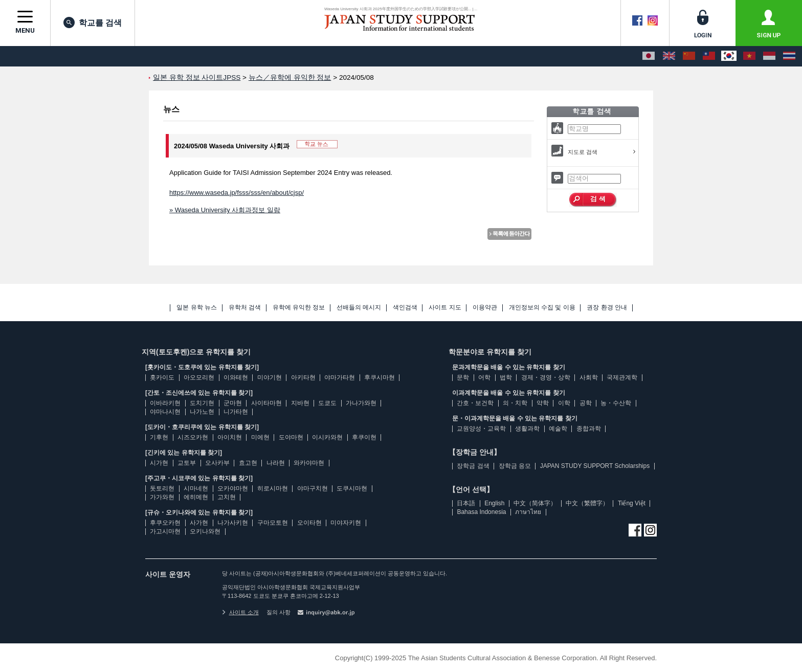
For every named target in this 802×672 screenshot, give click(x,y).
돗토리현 (162, 488)
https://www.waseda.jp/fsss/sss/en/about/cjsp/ (237, 193)
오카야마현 (233, 488)
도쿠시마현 (352, 488)
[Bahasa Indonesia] (769, 56)
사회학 (589, 377)
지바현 (300, 403)
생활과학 (527, 429)
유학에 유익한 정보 (299, 308)
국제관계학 (622, 377)
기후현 (159, 437)
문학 (463, 377)
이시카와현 (327, 437)
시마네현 (196, 488)
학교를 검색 (93, 23)
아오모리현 (199, 377)
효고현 (248, 463)
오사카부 (217, 463)
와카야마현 (309, 463)
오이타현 (309, 523)
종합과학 (589, 429)
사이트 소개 (240, 612)
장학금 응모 (515, 466)
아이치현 (230, 437)
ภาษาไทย (528, 512)
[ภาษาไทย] (789, 56)
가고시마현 (165, 531)
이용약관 (485, 308)
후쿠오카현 (165, 523)
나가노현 (202, 412)
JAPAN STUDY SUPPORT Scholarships (595, 466)
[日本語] (649, 56)
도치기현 (202, 403)
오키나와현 (205, 531)
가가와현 (162, 497)
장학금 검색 (473, 466)
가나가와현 (361, 403)
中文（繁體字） (587, 503)
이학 (564, 403)
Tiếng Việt (632, 503)
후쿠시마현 (380, 377)
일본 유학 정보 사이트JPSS (197, 77)
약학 (543, 403)
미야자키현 (346, 523)
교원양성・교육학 (481, 429)
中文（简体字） (535, 503)
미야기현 (270, 377)
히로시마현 (273, 488)
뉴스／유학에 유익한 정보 (290, 77)
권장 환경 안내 (607, 308)
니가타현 (236, 412)
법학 (506, 377)
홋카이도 (162, 377)
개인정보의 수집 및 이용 (542, 308)
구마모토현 (273, 523)
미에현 (260, 437)
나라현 (276, 463)
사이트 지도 (445, 308)
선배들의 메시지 (359, 308)
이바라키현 (165, 403)
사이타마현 (266, 403)
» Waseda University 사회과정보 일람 (225, 210)
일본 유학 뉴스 (197, 308)
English (494, 503)
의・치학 (515, 403)
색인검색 (405, 308)
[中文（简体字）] (689, 56)
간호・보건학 (475, 403)
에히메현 (196, 497)
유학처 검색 (245, 308)
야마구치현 (313, 488)
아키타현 (303, 377)
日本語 (466, 503)
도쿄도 (327, 403)
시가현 (159, 463)
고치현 (227, 497)
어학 (484, 377)
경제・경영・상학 (546, 377)
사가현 (199, 523)
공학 (586, 403)
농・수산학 (616, 403)
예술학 (558, 429)
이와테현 (236, 377)
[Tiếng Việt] (749, 56)
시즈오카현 (193, 437)
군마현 (233, 403)
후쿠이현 (364, 437)
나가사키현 (233, 523)
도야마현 (291, 437)
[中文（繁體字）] (709, 56)
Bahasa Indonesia (481, 512)
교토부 (187, 463)
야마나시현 (165, 412)
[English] (669, 56)
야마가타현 (340, 377)
